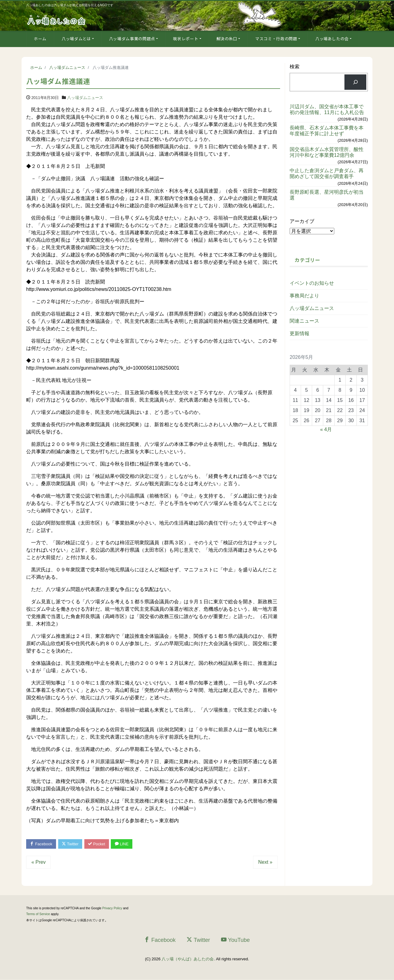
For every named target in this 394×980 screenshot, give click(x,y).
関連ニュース (304, 321)
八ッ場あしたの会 (332, 39)
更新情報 (300, 333)
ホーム (40, 39)
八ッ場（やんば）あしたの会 (188, 959)
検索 (295, 67)
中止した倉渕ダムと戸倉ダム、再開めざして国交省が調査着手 (327, 173)
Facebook (42, 844)
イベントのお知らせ (312, 283)
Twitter (71, 844)
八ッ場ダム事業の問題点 (132, 39)
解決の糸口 (227, 39)
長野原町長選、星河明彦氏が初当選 (327, 195)
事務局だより (304, 296)
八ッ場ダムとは (76, 39)
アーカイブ (302, 221)
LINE (124, 844)
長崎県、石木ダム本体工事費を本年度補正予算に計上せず (327, 131)
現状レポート (186, 39)
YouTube (235, 940)
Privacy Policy (112, 909)
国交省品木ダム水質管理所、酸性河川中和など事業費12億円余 (327, 152)
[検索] (355, 82)
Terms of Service (38, 914)
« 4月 (326, 429)
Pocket (98, 844)
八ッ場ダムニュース (85, 98)
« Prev (38, 862)
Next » (265, 862)
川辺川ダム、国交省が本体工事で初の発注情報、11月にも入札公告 (327, 109)
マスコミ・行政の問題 (276, 39)
